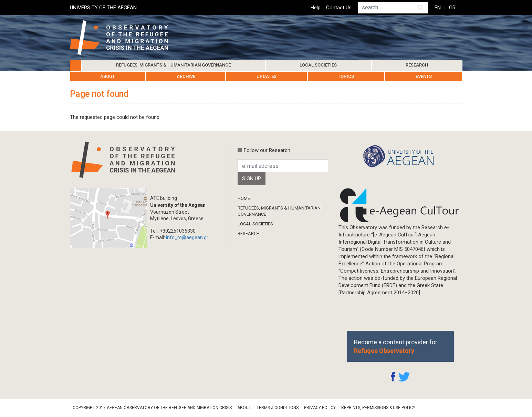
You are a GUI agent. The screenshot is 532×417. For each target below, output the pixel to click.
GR (452, 8)
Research (417, 65)
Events (424, 76)
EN (438, 8)
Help (316, 8)
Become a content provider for (396, 346)
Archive (186, 76)
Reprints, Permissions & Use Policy (378, 408)
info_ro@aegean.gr (187, 237)
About (108, 76)
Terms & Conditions (278, 408)
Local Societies (318, 65)
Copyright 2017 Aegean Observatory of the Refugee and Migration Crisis (152, 408)
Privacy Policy (320, 408)
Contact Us (339, 8)
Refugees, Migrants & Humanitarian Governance (173, 65)
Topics (346, 76)
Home (76, 65)
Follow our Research (267, 150)
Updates (267, 76)
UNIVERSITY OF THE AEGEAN (103, 8)
